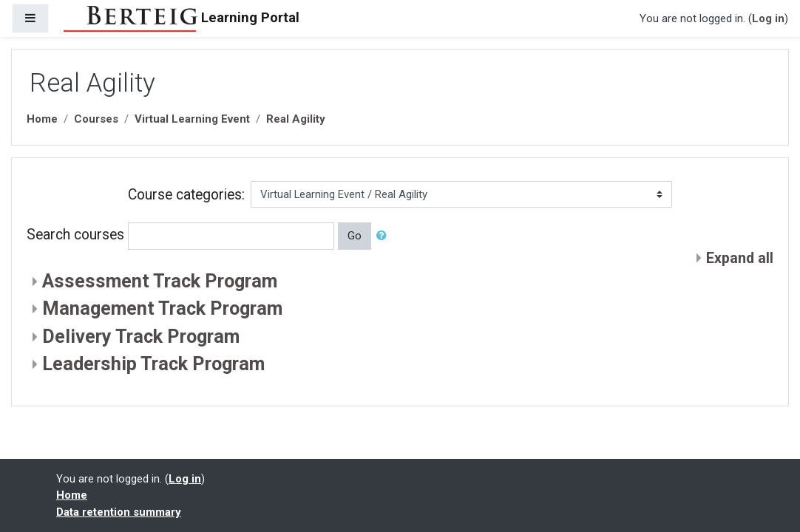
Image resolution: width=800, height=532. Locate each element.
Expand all (740, 258)
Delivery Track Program (141, 337)
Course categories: (186, 195)
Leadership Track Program (153, 364)
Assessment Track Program (160, 281)
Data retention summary (119, 512)
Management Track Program (162, 308)
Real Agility (296, 119)
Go (355, 236)
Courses (96, 119)
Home (42, 119)
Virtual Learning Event (192, 119)
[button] (384, 236)
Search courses (75, 235)
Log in (768, 18)
